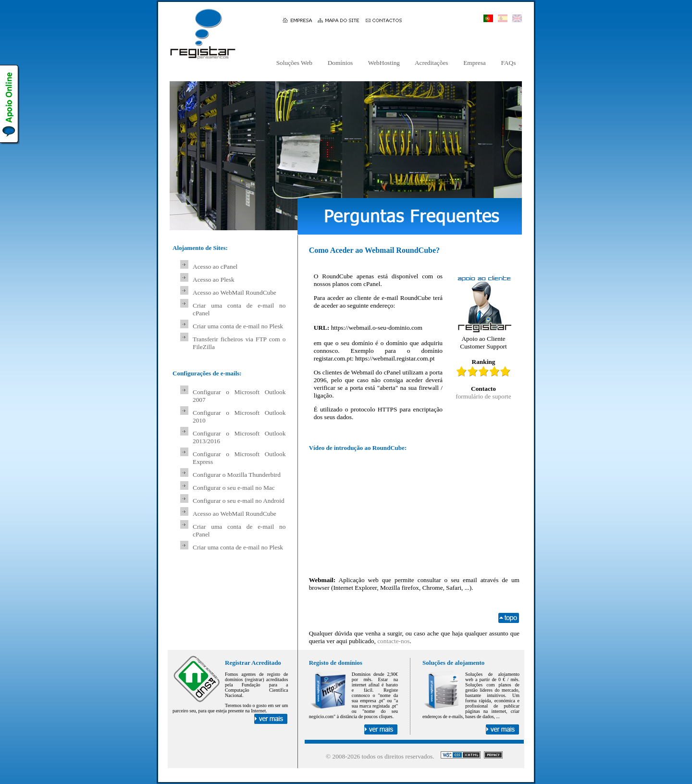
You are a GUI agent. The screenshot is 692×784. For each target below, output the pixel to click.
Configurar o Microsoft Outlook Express (239, 458)
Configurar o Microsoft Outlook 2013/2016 (239, 437)
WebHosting (384, 63)
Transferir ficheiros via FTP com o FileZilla (239, 343)
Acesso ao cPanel (215, 267)
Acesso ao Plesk (214, 280)
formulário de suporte (483, 396)
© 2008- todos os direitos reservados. (380, 756)
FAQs (508, 63)
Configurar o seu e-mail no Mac (234, 488)
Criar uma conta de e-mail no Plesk (238, 326)
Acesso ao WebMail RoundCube (235, 292)
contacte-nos (393, 641)
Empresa (475, 63)
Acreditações (432, 63)
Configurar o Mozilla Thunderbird (237, 475)
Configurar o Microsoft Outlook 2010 (239, 417)
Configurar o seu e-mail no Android (239, 501)
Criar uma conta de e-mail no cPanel (239, 309)
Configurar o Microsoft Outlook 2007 (239, 396)
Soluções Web (294, 63)
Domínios (340, 63)
